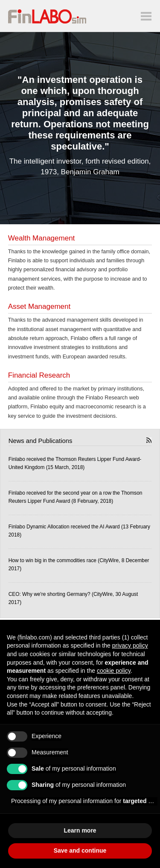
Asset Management (39, 306)
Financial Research (39, 375)
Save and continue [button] (80, 850)
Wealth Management (42, 238)
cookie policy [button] (114, 671)
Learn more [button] (80, 830)
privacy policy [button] (130, 645)
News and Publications (41, 441)
